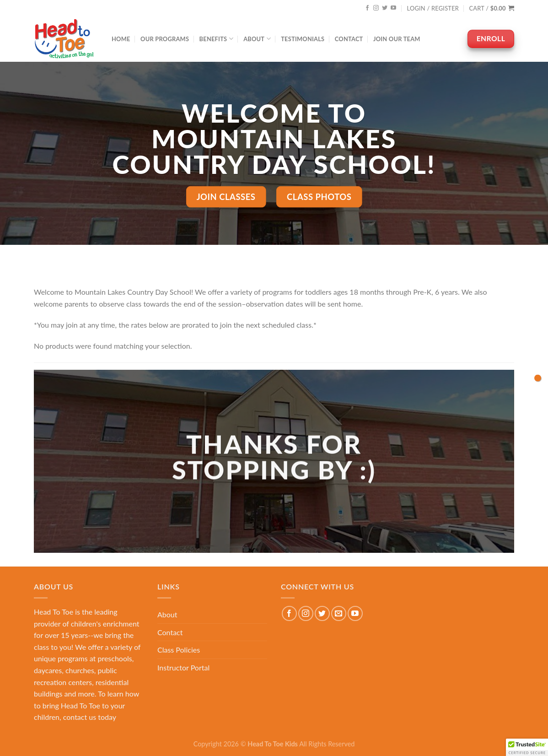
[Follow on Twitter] (385, 8)
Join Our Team (397, 39)
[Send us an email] (339, 613)
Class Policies (179, 650)
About (257, 39)
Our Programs (165, 39)
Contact (349, 39)
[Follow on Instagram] (376, 8)
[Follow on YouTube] (393, 8)
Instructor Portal (183, 667)
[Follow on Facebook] (367, 8)
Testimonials (303, 39)
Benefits (216, 39)
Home (121, 39)
